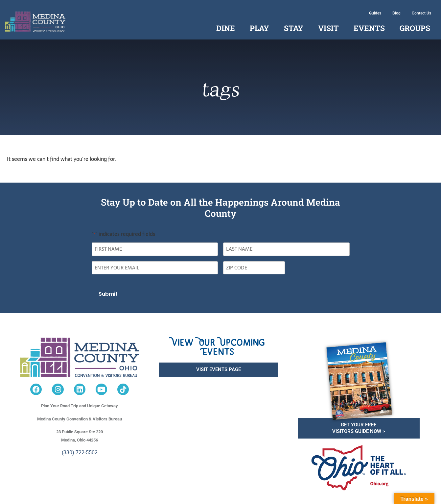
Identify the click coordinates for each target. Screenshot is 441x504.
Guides (375, 13)
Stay (294, 28)
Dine (226, 28)
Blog (396, 13)
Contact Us (421, 13)
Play (259, 28)
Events (369, 28)
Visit (328, 28)
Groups (415, 28)
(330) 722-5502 (80, 453)
